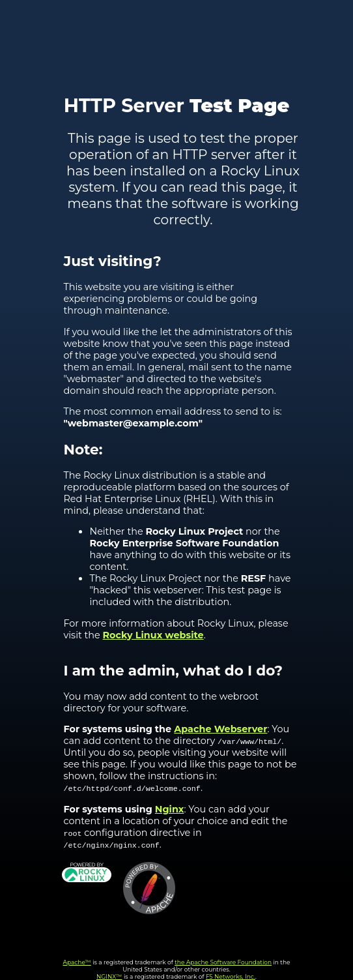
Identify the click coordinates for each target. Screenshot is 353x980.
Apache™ (77, 962)
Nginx (170, 809)
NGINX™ (109, 976)
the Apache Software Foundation (223, 962)
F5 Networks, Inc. (231, 976)
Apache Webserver (220, 729)
